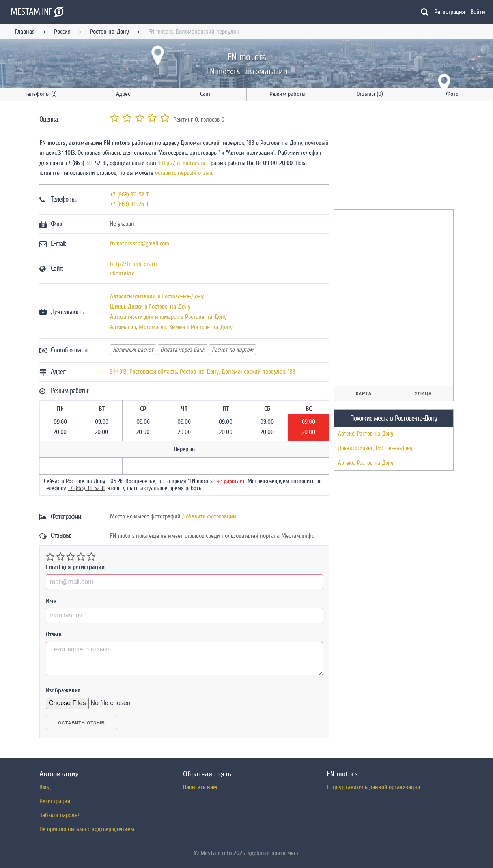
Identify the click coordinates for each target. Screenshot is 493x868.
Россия (62, 32)
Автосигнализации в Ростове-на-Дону (157, 296)
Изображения (63, 690)
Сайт (205, 94)
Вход (45, 787)
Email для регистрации (75, 567)
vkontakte (122, 273)
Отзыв (54, 634)
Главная (25, 32)
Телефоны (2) (41, 94)
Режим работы (288, 94)
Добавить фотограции (209, 516)
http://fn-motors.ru (182, 163)
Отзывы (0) (370, 94)
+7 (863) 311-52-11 (130, 195)
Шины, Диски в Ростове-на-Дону (150, 307)
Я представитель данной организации (373, 787)
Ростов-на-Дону (109, 32)
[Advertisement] (393, 157)
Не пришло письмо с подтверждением (87, 829)
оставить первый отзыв (184, 173)
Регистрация (450, 12)
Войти (478, 12)
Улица (423, 393)
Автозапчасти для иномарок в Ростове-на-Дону (168, 317)
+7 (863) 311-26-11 (130, 204)
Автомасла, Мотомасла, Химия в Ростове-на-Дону (171, 327)
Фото (452, 94)
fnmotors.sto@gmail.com (140, 243)
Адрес (123, 94)
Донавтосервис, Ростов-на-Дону (375, 448)
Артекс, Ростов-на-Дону (366, 434)
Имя (51, 601)
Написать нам (200, 787)
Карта (364, 393)
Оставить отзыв (81, 723)
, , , (203, 372)
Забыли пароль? (60, 815)
